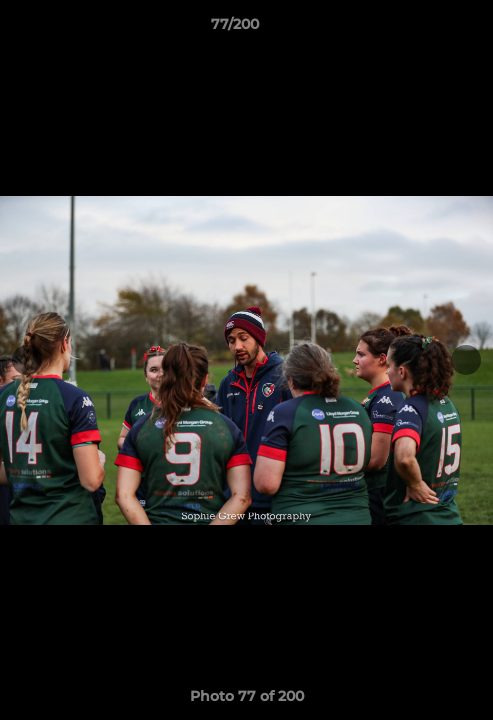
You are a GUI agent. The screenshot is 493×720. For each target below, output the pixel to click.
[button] (421, 29)
